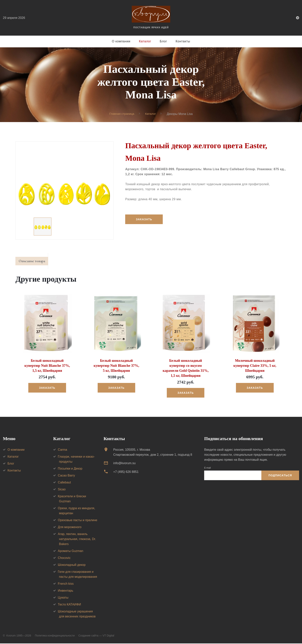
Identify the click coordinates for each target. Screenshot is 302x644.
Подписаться (280, 476)
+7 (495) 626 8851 (126, 472)
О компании (121, 41)
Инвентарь (65, 591)
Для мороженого (70, 527)
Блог (164, 41)
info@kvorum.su (124, 464)
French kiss (66, 584)
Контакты (183, 41)
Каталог (145, 41)
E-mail (207, 468)
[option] (65, 190)
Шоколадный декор (72, 565)
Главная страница (122, 114)
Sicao (62, 490)
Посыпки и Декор (70, 469)
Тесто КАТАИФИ (69, 605)
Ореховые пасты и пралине (78, 520)
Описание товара (33, 262)
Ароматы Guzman (70, 551)
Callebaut (64, 483)
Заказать (144, 219)
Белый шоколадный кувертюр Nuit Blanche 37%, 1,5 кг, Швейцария (47, 366)
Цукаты (63, 598)
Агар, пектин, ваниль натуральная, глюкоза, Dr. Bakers (77, 539)
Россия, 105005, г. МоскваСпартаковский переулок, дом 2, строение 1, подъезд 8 (153, 453)
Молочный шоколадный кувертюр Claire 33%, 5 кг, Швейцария (255, 366)
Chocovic (64, 558)
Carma (62, 450)
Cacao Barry (66, 476)
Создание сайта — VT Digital (96, 636)
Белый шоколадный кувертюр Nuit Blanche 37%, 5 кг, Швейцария (116, 366)
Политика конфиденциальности (55, 636)
